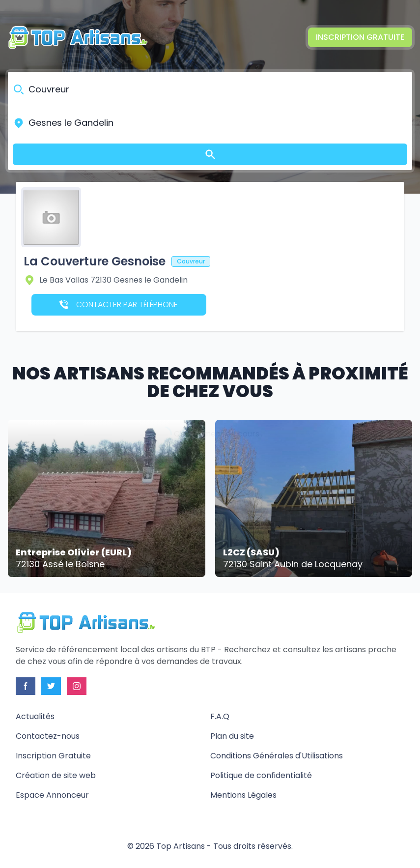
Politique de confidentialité (261, 775)
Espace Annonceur (52, 795)
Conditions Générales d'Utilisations (277, 756)
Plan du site (232, 736)
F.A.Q (220, 716)
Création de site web (56, 775)
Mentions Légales (243, 795)
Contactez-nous (48, 736)
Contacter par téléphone (119, 304)
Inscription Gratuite (360, 37)
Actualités (35, 716)
